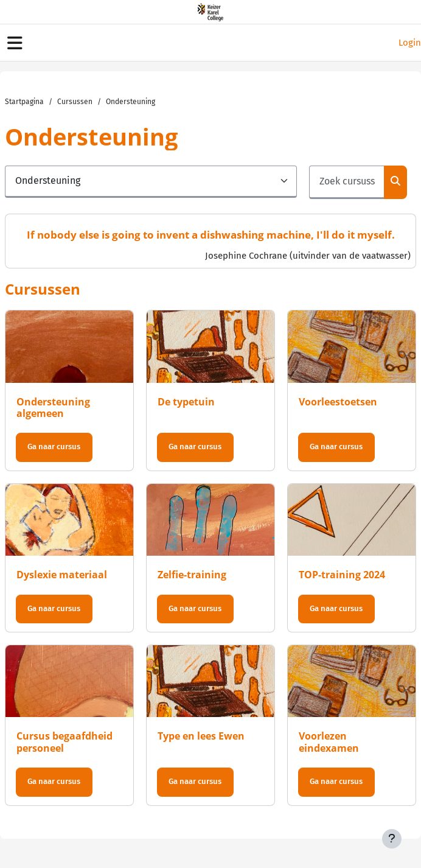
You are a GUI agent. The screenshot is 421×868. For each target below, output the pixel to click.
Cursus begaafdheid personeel (64, 742)
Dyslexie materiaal (62, 575)
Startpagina (24, 102)
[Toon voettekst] (392, 839)
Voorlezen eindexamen (329, 742)
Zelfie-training (192, 575)
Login (410, 43)
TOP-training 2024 (342, 575)
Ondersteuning (130, 102)
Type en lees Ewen (201, 736)
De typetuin (186, 402)
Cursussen (75, 102)
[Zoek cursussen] (347, 182)
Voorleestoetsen (338, 402)
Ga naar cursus (54, 446)
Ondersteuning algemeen (53, 408)
